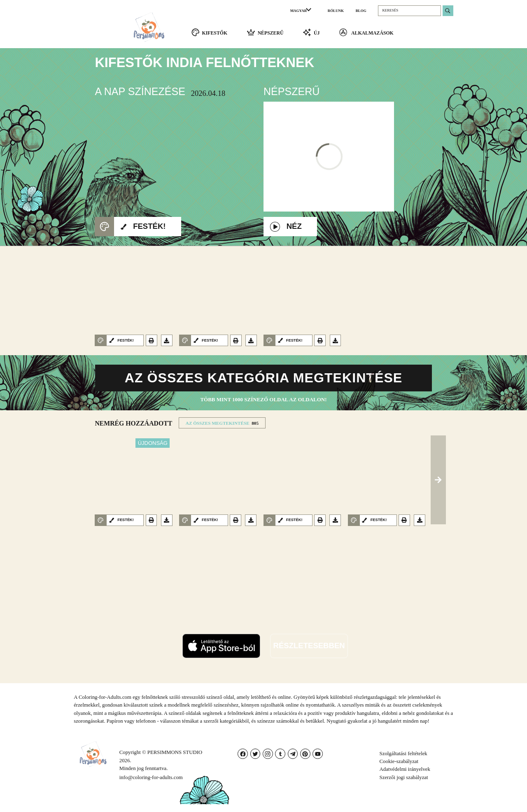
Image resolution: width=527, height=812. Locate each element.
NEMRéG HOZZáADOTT (133, 432)
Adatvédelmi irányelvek (405, 777)
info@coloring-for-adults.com (151, 785)
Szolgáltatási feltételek (403, 761)
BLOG (361, 11)
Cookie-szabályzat (399, 770)
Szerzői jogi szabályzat (404, 785)
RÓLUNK (336, 11)
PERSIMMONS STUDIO (175, 761)
